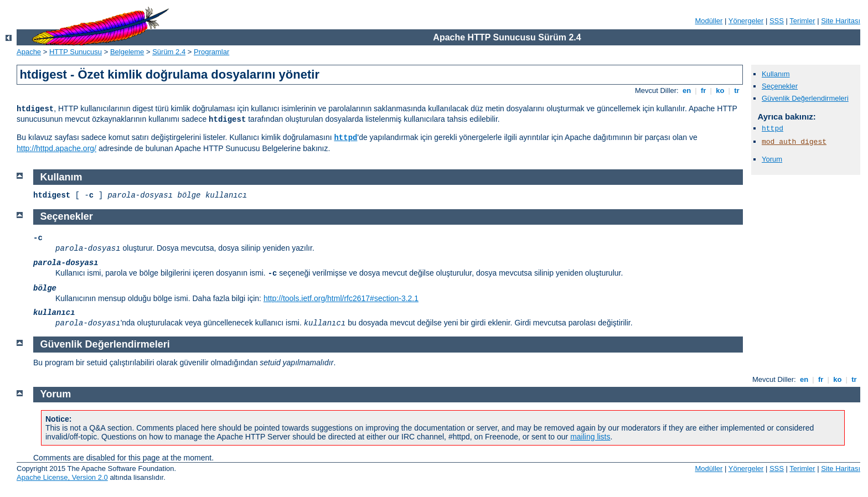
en (686, 90)
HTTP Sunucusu (76, 52)
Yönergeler (746, 21)
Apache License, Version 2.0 (62, 477)
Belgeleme (127, 52)
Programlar (211, 52)
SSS (777, 21)
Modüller (709, 21)
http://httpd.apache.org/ (56, 148)
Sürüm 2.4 (169, 52)
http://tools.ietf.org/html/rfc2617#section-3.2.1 (341, 298)
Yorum (772, 159)
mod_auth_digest (794, 142)
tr (737, 90)
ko (720, 90)
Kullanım (776, 74)
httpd (345, 138)
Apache (29, 52)
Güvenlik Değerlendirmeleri (805, 98)
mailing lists (590, 437)
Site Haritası (841, 21)
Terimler (802, 21)
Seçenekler (780, 86)
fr (703, 90)
